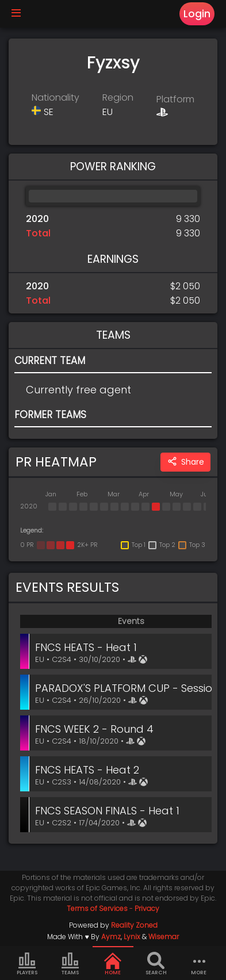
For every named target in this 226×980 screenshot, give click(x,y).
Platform (175, 99)
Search (156, 964)
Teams (70, 964)
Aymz (111, 937)
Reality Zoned (134, 925)
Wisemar (164, 937)
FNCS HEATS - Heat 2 (87, 770)
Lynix (132, 937)
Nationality (55, 97)
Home (113, 964)
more (199, 964)
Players (27, 964)
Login (197, 14)
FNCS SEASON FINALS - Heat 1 (107, 811)
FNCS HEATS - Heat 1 (86, 647)
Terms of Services (97, 908)
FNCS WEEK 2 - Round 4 (94, 729)
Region (118, 97)
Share (185, 462)
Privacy (147, 908)
